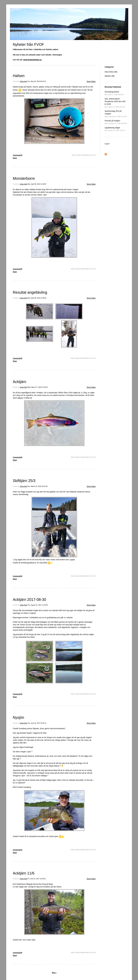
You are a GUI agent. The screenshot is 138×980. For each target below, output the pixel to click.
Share (15, 158)
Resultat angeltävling (30, 292)
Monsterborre (24, 178)
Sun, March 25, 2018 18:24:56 (37, 486)
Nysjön (18, 717)
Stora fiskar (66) (111, 72)
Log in (107, 144)
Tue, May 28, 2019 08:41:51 (37, 81)
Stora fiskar (91, 81)
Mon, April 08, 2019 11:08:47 (37, 184)
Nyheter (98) (110, 76)
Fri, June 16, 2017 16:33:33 (37, 879)
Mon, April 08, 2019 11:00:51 (37, 298)
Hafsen (19, 76)
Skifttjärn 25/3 (24, 481)
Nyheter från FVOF (28, 44)
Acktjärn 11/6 (24, 873)
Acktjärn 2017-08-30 (30, 599)
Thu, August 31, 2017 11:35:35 (38, 605)
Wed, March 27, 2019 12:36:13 (38, 387)
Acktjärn (20, 382)
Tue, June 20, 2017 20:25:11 (37, 723)
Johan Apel (24, 81)
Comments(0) (18, 155)
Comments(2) (18, 850)
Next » (54, 973)
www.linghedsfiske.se (32, 60)
